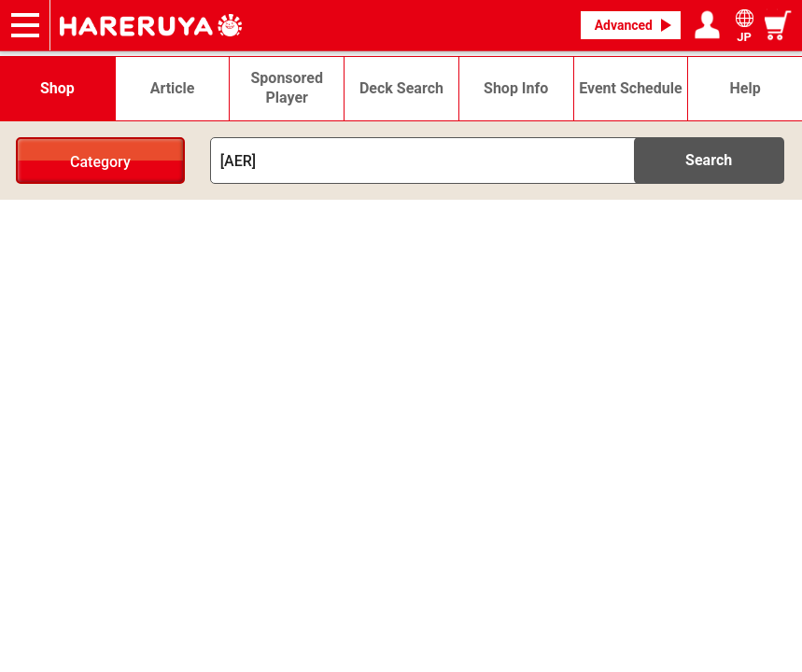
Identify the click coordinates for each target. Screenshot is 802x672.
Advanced (624, 25)
